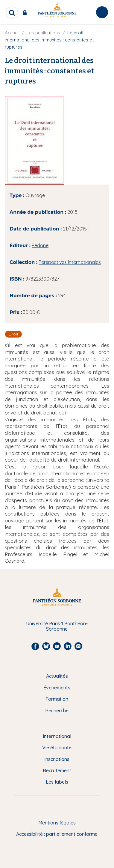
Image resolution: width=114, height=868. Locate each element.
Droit (13, 334)
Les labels (57, 782)
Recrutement (57, 770)
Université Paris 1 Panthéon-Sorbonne (57, 626)
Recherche (57, 711)
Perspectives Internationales (70, 262)
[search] (12, 13)
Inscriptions (57, 759)
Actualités (57, 676)
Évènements (57, 688)
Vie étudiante (57, 748)
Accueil (12, 33)
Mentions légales (57, 823)
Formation (57, 699)
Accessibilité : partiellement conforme (57, 834)
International (57, 736)
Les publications (43, 33)
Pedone (40, 245)
